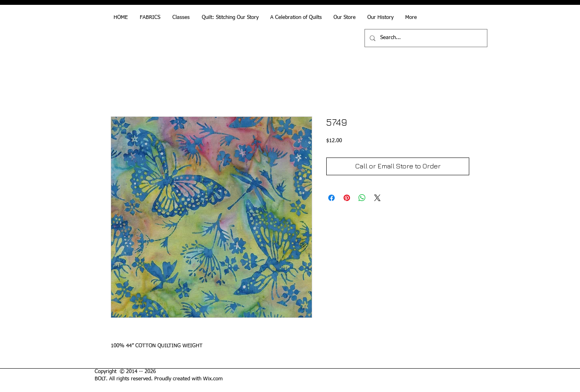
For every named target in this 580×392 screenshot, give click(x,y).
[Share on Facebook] (331, 198)
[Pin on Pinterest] (347, 198)
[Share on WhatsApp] (362, 198)
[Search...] (425, 38)
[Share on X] (377, 198)
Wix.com (213, 379)
